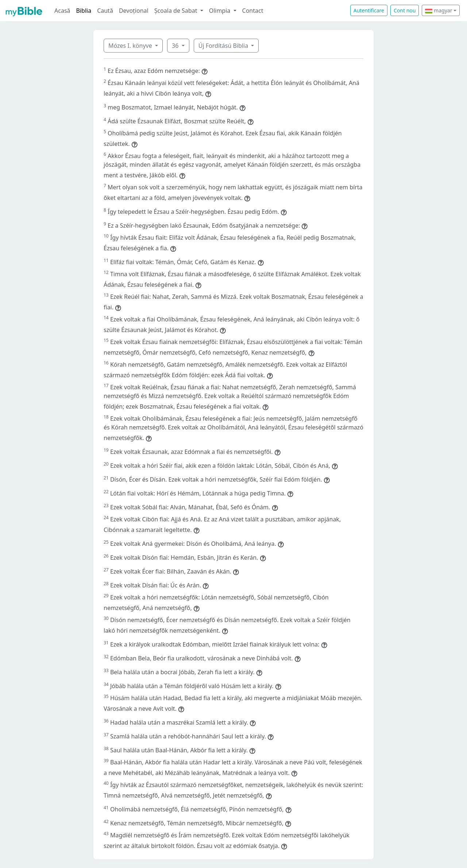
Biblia (84, 11)
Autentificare (369, 10)
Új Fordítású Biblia (224, 46)
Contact (253, 11)
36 (176, 46)
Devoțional (134, 11)
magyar (439, 10)
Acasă (62, 11)
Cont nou (405, 10)
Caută (105, 11)
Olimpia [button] (221, 11)
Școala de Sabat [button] (177, 11)
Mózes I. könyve (131, 46)
